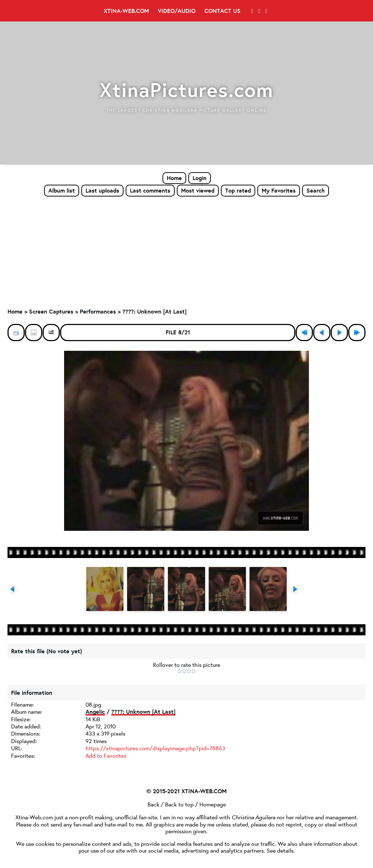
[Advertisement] (186, 251)
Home (174, 178)
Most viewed (198, 190)
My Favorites (279, 190)
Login (200, 178)
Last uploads (102, 190)
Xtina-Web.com (126, 11)
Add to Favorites (106, 756)
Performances (98, 312)
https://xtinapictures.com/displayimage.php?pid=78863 (155, 749)
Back (153, 804)
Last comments (150, 190)
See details (280, 850)
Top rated (238, 190)
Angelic (95, 712)
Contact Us (222, 11)
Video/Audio (177, 11)
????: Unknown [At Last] (154, 312)
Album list (62, 190)
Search (316, 190)
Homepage (213, 804)
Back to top (179, 804)
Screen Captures (51, 312)
